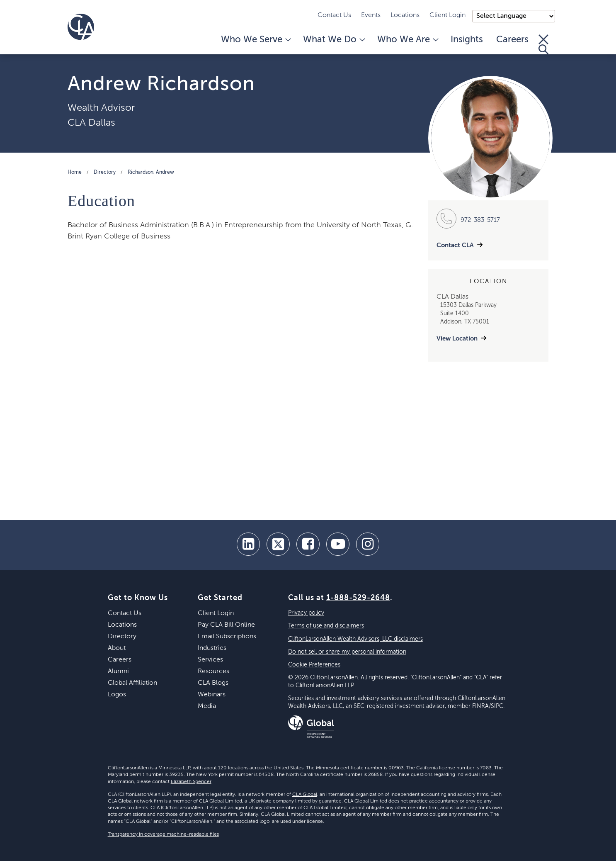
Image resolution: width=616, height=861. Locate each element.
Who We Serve (255, 40)
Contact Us (334, 15)
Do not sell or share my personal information (347, 652)
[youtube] (338, 544)
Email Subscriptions (227, 637)
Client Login (447, 15)
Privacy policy (306, 613)
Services (210, 660)
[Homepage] (81, 27)
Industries (212, 648)
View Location (457, 339)
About (117, 648)
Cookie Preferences (314, 665)
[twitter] (278, 544)
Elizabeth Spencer (191, 782)
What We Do (333, 40)
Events (371, 15)
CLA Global (305, 795)
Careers (512, 40)
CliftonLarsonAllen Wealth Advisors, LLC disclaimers (355, 639)
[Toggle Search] (543, 44)
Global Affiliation (132, 683)
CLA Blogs (213, 683)
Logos (117, 695)
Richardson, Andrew (151, 173)
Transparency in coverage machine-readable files (163, 834)
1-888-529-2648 (358, 598)
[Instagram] (368, 544)
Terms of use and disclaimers (326, 626)
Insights (467, 40)
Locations (405, 15)
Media (207, 706)
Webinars (212, 695)
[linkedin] (248, 544)
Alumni (118, 671)
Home (75, 173)
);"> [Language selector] (514, 16)
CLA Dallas (91, 123)
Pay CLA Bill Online (226, 625)
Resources (213, 671)
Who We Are (407, 40)
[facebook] (308, 544)
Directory (105, 173)
